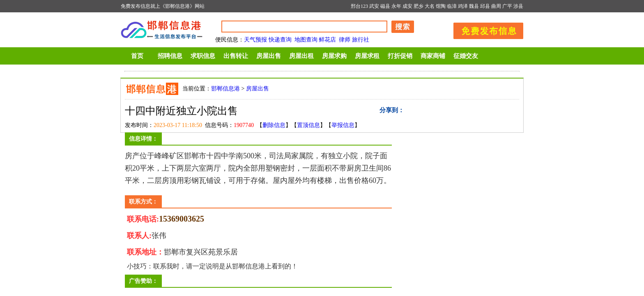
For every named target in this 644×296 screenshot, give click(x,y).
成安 (407, 6)
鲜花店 (327, 40)
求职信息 (203, 56)
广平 (507, 6)
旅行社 (361, 40)
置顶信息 (308, 125)
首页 (137, 56)
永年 (396, 6)
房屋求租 (367, 56)
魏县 (474, 6)
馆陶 (441, 6)
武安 (374, 6)
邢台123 (359, 6)
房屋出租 (301, 56)
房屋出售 (269, 56)
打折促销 (400, 56)
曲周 (496, 6)
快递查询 (280, 40)
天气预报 (255, 40)
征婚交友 (466, 56)
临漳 (452, 6)
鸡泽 (463, 6)
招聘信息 (170, 56)
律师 (345, 40)
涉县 (518, 6)
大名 (430, 6)
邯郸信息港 (225, 89)
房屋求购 (334, 56)
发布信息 (484, 29)
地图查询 (306, 40)
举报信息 (343, 125)
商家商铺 (433, 56)
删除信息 (274, 125)
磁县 (385, 6)
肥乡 (419, 6)
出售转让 (236, 56)
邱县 (485, 6)
